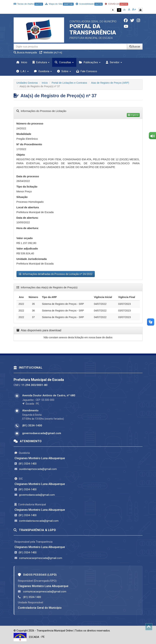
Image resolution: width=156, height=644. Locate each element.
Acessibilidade (89, 4)
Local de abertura (28, 207)
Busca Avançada (25, 52)
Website (51, 52)
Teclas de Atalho (28, 4)
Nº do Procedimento (29, 144)
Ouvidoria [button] (43, 71)
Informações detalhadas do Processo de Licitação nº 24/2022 (56, 274)
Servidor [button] (114, 62)
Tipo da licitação (27, 187)
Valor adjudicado (27, 248)
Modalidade (24, 134)
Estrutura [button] (41, 62)
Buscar (135, 47)
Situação (22, 197)
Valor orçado (25, 238)
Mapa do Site (59, 4)
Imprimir (133, 115)
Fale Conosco (87, 71)
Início (22, 62)
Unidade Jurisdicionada (32, 259)
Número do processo (30, 123)
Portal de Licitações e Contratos (69, 83)
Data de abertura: (27, 218)
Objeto (21, 155)
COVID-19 (116, 4)
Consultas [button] (64, 62)
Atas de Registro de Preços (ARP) (110, 83)
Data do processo (28, 176)
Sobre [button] (64, 71)
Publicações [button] (90, 62)
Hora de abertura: (28, 228)
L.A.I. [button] (22, 71)
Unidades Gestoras (27, 83)
